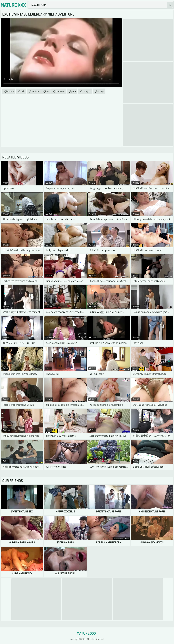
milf (23, 91)
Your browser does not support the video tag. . (61, 53)
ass (48, 91)
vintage (101, 91)
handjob (87, 91)
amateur (35, 91)
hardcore (60, 91)
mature (10, 91)
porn (74, 91)
